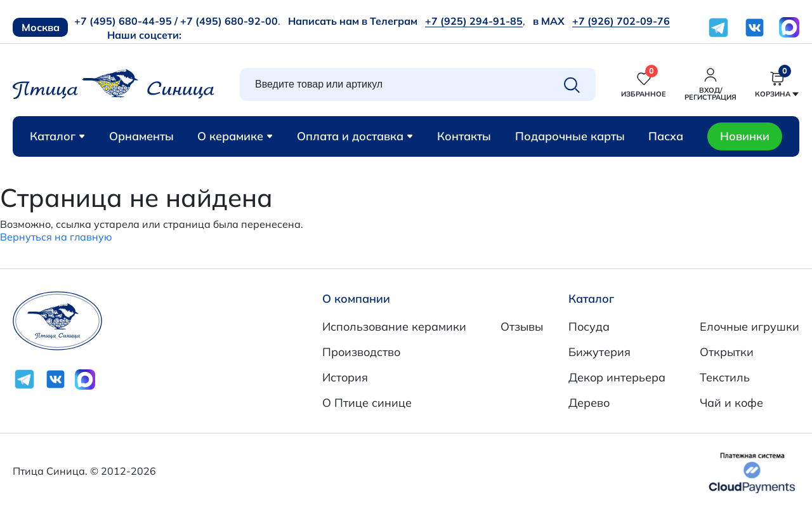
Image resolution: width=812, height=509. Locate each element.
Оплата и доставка (355, 136)
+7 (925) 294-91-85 (474, 21)
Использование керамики (394, 327)
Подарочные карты (570, 136)
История (345, 377)
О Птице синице (367, 403)
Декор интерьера (617, 377)
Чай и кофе (731, 403)
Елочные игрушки (750, 327)
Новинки (745, 136)
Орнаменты (141, 136)
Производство (361, 352)
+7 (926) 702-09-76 (621, 21)
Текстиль (725, 377)
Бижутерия (599, 352)
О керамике (235, 136)
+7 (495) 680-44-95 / (126, 21)
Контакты (464, 136)
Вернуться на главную (56, 237)
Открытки (727, 352)
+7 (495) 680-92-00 (229, 21)
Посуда (589, 327)
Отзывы (522, 327)
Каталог (57, 136)
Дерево (589, 403)
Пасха (666, 136)
